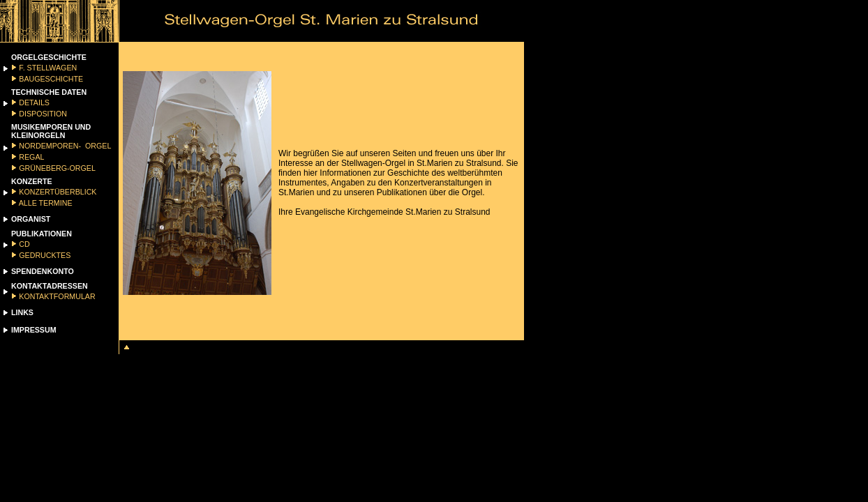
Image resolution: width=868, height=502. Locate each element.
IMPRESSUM (34, 330)
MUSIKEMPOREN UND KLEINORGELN (51, 131)
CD (23, 244)
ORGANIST (31, 219)
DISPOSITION (42, 114)
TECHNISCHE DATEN (49, 92)
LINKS (22, 312)
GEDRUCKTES (44, 255)
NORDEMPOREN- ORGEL (64, 146)
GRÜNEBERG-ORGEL (56, 168)
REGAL (30, 157)
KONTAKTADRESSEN (50, 286)
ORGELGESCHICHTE (49, 57)
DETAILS (33, 102)
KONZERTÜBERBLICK (57, 192)
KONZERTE (32, 181)
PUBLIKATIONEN (42, 234)
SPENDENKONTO (43, 271)
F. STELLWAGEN (47, 68)
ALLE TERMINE (44, 203)
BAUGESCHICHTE (50, 79)
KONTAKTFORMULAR (56, 296)
